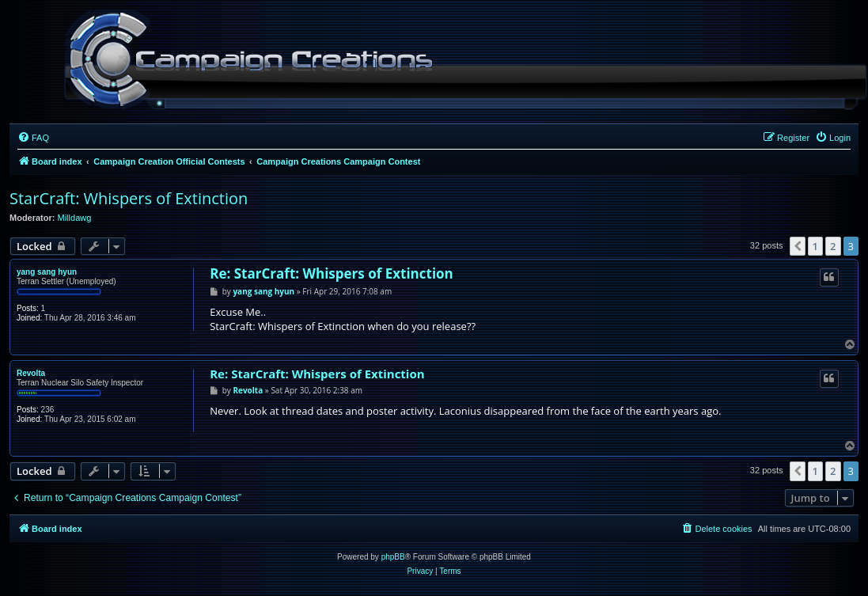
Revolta (31, 373)
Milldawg (75, 218)
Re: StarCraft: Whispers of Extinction (332, 273)
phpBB (393, 557)
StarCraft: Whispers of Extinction (129, 198)
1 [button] (815, 246)
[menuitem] (33, 138)
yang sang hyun (47, 272)
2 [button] (833, 246)
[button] (798, 246)
